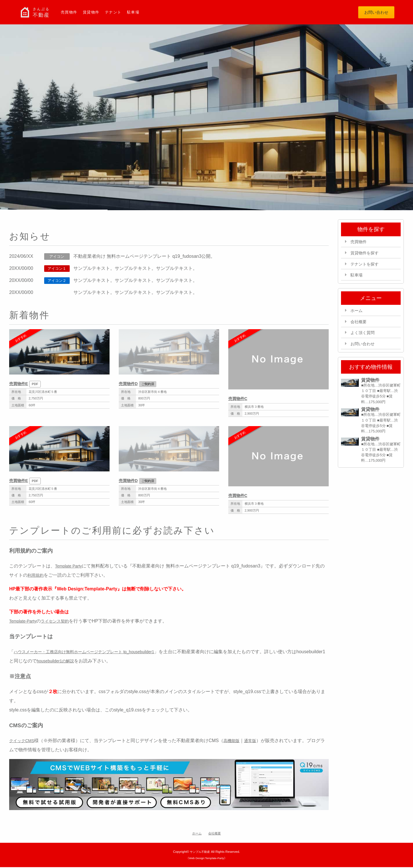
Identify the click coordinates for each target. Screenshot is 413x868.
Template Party (70, 567)
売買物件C (239, 400)
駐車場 (138, 12)
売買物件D (130, 384)
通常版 (257, 742)
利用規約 (37, 576)
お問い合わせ (374, 12)
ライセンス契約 (61, 622)
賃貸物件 (93, 12)
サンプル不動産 (200, 853)
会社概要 (360, 325)
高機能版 (236, 742)
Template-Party (25, 622)
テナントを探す (367, 266)
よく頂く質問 (365, 337)
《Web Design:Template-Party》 (206, 859)
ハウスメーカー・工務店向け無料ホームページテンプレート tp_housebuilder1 (94, 653)
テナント (117, 12)
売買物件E (20, 384)
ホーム (358, 314)
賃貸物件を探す (367, 254)
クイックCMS (24, 742)
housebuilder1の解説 (87, 662)
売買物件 (70, 12)
